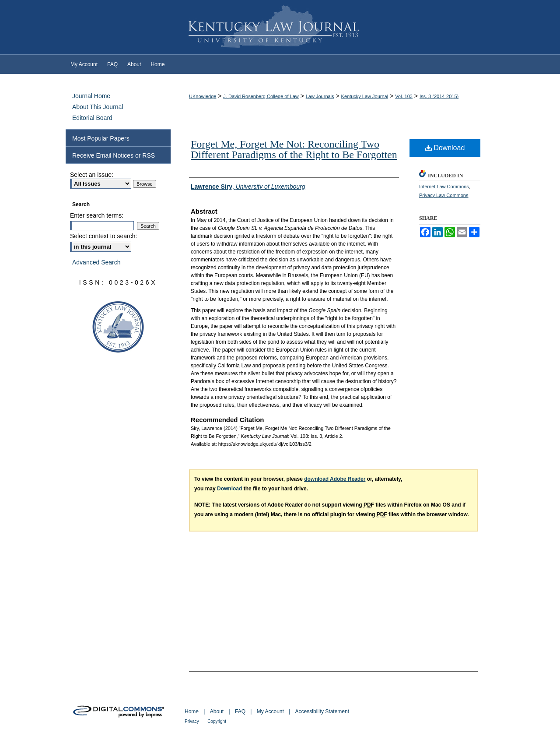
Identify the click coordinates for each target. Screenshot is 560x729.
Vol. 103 (404, 96)
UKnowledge (203, 96)
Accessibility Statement (322, 711)
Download (445, 148)
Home (192, 711)
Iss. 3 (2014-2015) (439, 96)
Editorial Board (92, 118)
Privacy (192, 721)
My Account (270, 711)
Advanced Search (96, 262)
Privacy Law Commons (444, 195)
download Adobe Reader (335, 479)
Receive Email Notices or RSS (114, 155)
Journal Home (91, 96)
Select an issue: (92, 175)
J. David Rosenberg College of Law (261, 96)
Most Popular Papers (101, 138)
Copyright (217, 721)
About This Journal (98, 107)
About (217, 711)
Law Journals (320, 96)
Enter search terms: (97, 215)
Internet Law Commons (444, 187)
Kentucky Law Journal (280, 28)
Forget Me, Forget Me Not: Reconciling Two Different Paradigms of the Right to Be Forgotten (294, 149)
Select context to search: (103, 236)
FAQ (240, 711)
